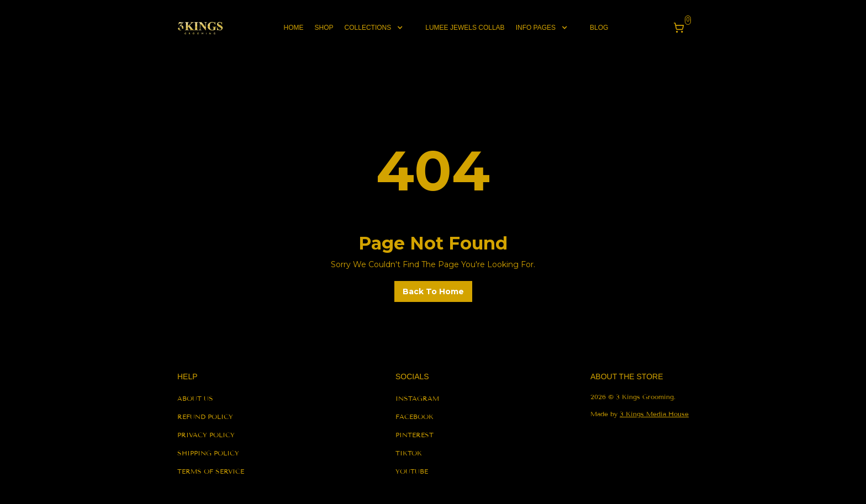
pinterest (414, 435)
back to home (433, 291)
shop (324, 28)
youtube (412, 471)
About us (195, 398)
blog (599, 28)
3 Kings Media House (654, 414)
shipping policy (208, 453)
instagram (417, 398)
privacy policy (206, 435)
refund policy (205, 417)
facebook (414, 417)
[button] (380, 28)
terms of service (211, 471)
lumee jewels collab (465, 28)
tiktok (409, 453)
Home (294, 28)
